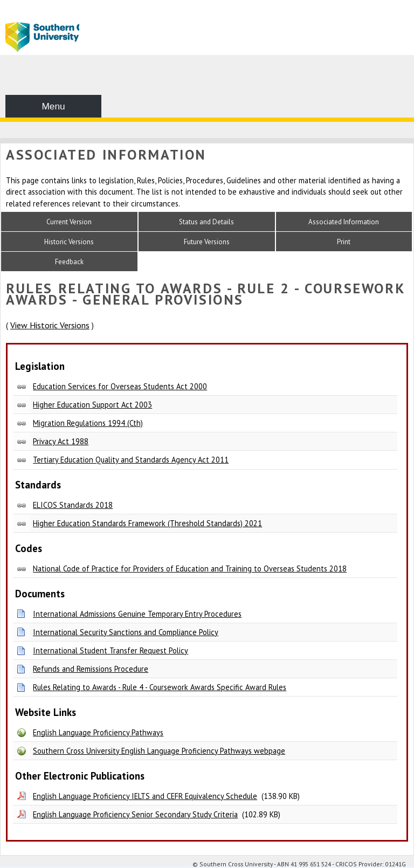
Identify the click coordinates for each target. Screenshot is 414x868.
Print (344, 242)
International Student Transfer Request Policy (111, 650)
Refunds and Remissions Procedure (91, 669)
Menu (53, 106)
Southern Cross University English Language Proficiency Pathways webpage (159, 751)
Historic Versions (69, 242)
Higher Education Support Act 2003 (92, 405)
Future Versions (207, 242)
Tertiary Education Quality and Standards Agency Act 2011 (131, 460)
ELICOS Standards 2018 (73, 505)
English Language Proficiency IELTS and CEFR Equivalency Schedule (145, 796)
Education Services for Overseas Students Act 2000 (120, 386)
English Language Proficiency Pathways (98, 732)
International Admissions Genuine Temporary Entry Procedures (137, 614)
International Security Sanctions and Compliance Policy (126, 632)
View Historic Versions (50, 325)
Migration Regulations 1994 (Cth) (88, 423)
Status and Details (206, 222)
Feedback (69, 262)
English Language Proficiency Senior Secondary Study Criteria (135, 814)
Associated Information (344, 222)
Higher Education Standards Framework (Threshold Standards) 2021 (147, 523)
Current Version (69, 222)
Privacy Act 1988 (61, 441)
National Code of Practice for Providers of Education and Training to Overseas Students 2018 (190, 569)
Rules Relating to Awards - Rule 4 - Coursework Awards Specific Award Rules (160, 687)
